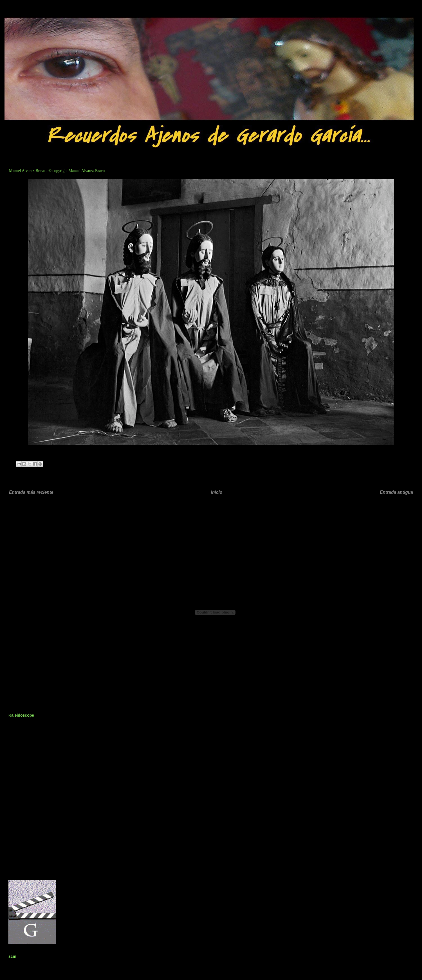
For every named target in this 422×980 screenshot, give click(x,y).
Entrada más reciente (31, 492)
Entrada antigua (396, 492)
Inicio (217, 492)
